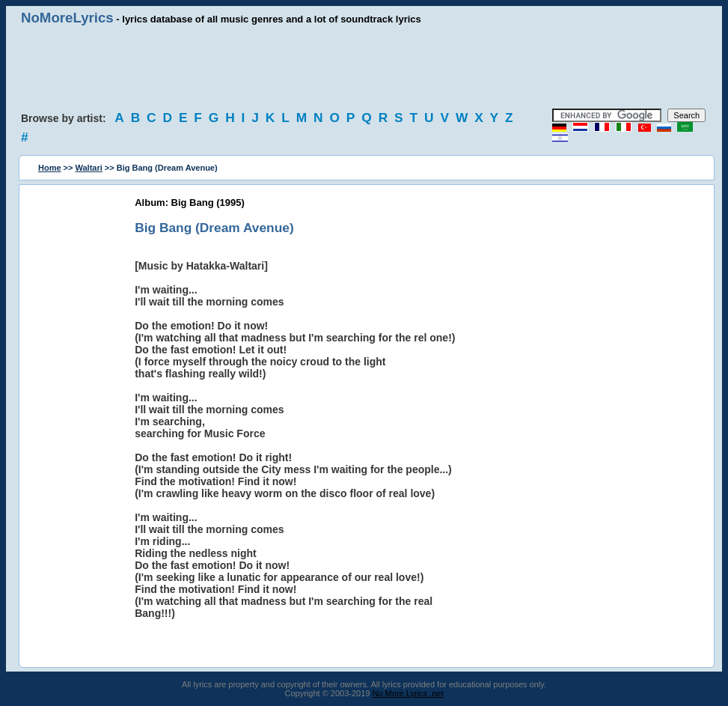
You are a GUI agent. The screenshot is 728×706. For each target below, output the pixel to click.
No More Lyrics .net (408, 693)
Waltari (89, 168)
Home (50, 168)
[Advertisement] (364, 67)
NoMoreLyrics (67, 18)
